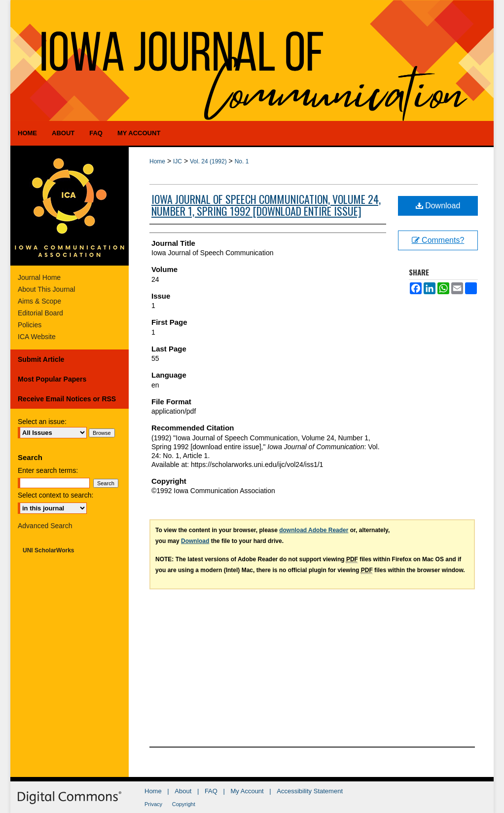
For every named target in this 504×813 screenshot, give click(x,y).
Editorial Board (40, 313)
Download (438, 206)
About (183, 791)
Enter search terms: (48, 470)
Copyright (184, 804)
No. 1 (242, 161)
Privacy (153, 804)
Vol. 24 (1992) (208, 161)
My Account (247, 791)
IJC (178, 161)
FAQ (211, 791)
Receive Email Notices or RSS (67, 399)
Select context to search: (55, 495)
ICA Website (37, 337)
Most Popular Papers (52, 379)
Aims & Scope (39, 301)
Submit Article (41, 359)
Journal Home (39, 277)
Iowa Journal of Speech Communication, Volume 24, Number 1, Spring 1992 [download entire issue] (266, 205)
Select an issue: (42, 422)
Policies (30, 325)
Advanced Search (45, 526)
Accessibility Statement (310, 791)
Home (157, 161)
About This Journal (46, 289)
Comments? (438, 240)
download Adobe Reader (314, 530)
